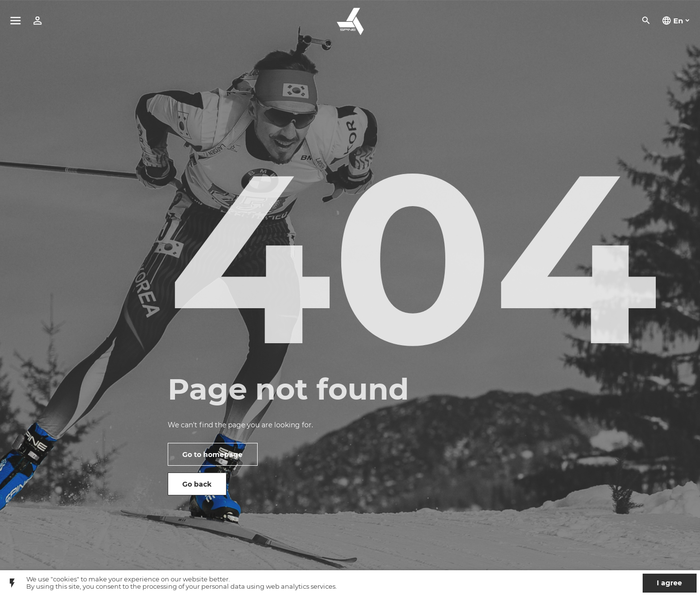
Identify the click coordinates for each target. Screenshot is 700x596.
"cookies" (65, 579)
